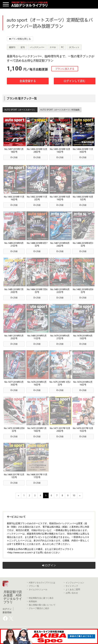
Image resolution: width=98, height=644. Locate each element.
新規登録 (7, 612)
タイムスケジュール (38, 589)
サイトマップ (72, 586)
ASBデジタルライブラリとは (42, 583)
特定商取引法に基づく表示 (41, 598)
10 (74, 495)
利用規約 (33, 601)
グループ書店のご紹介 (39, 608)
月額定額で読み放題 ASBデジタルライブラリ (13, 597)
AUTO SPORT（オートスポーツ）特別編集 (60, 110)
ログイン (49, 565)
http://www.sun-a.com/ (20, 552)
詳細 (14, 157)
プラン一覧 (34, 586)
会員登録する (28, 81)
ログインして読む (75, 81)
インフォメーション (75, 583)
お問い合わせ (72, 593)
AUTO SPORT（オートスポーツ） (20, 110)
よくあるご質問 (73, 589)
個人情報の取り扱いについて (42, 605)
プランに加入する (65, 69)
